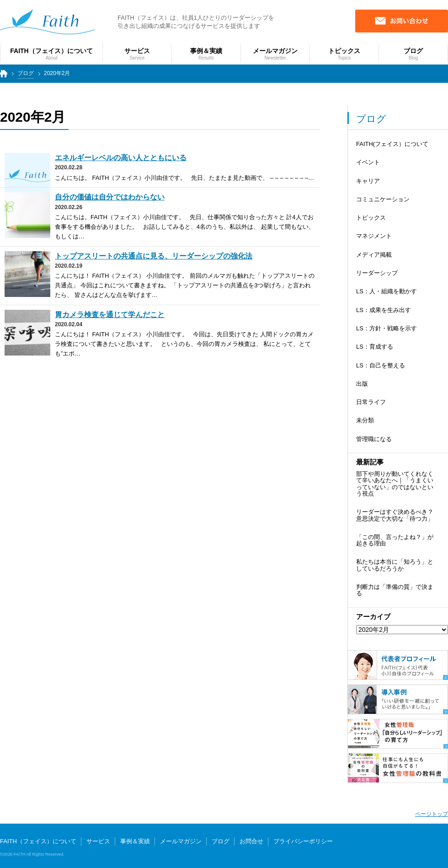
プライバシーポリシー (303, 841)
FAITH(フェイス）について (392, 144)
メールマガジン (181, 841)
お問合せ (251, 841)
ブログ (26, 73)
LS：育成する (375, 347)
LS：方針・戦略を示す (387, 328)
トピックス (371, 218)
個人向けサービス (411, 848)
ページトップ (432, 814)
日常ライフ (371, 402)
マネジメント (374, 236)
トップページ (3, 78)
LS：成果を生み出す (384, 310)
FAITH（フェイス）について (38, 841)
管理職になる (374, 439)
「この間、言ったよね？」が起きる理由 (395, 540)
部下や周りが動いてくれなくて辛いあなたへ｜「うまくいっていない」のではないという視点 (395, 484)
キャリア (368, 181)
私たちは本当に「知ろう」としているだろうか (395, 565)
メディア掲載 (374, 255)
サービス (98, 841)
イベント (368, 162)
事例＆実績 (135, 841)
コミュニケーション (383, 199)
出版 (362, 384)
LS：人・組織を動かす (387, 291)
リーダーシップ (377, 273)
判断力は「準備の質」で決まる (395, 590)
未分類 (365, 420)
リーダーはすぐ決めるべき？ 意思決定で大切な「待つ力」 (395, 515)
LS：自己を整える (381, 365)
